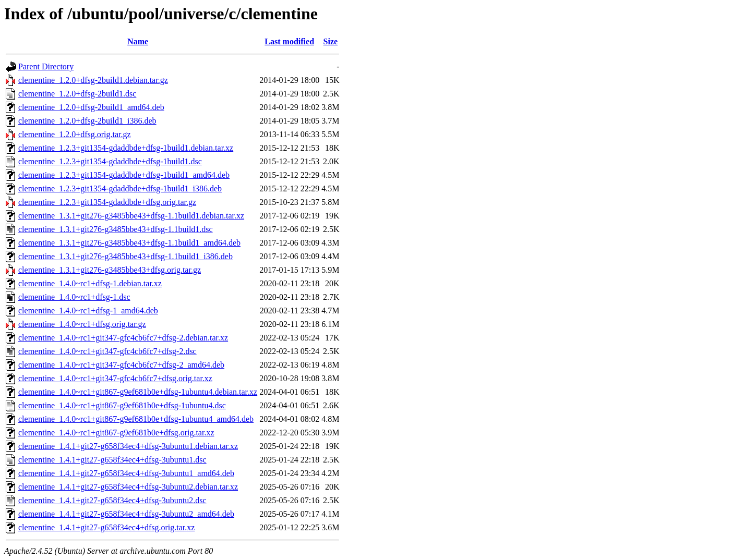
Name (138, 41)
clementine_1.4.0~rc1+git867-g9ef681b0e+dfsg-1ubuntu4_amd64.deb (136, 419)
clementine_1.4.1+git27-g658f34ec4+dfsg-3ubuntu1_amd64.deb (126, 473)
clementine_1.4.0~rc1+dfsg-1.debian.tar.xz (90, 283)
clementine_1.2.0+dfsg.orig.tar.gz (75, 134)
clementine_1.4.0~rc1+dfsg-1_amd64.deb (88, 311)
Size (331, 41)
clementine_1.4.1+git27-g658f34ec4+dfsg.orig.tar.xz (106, 527)
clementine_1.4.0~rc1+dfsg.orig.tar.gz (82, 324)
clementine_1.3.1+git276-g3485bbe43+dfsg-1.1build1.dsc (116, 229)
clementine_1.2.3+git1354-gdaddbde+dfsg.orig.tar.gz (107, 202)
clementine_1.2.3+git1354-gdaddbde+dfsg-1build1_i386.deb (120, 188)
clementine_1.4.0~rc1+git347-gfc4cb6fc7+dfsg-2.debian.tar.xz (123, 338)
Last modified (289, 41)
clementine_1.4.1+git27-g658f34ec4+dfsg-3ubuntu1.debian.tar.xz (128, 446)
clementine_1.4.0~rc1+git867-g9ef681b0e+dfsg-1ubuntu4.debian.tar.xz (138, 392)
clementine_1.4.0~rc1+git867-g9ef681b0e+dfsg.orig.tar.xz (116, 433)
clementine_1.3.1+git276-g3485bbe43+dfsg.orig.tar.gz (110, 270)
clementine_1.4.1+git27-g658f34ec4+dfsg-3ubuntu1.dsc (112, 460)
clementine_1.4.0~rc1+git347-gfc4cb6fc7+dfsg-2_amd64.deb (121, 365)
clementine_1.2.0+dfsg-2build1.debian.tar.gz (93, 80)
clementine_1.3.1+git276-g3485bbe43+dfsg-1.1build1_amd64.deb (129, 243)
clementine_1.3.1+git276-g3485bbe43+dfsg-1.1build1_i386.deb (125, 256)
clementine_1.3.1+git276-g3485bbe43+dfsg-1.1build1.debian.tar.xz (131, 216)
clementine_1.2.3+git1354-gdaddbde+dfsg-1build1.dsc (110, 161)
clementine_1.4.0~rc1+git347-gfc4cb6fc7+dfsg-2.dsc (107, 351)
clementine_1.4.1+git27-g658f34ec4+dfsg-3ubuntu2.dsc (112, 500)
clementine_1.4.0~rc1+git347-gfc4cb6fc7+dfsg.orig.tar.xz (115, 378)
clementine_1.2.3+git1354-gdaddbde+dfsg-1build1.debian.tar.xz (126, 148)
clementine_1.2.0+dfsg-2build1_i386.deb (87, 121)
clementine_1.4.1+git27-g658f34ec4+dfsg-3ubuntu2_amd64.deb (126, 514)
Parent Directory (46, 66)
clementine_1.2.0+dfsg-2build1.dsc (77, 94)
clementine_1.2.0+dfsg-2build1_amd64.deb (91, 107)
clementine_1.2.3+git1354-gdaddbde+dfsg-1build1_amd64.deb (124, 175)
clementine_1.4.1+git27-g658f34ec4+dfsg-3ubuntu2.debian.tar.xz (128, 487)
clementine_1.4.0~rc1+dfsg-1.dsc (74, 297)
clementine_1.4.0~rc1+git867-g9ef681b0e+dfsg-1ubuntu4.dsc (122, 405)
